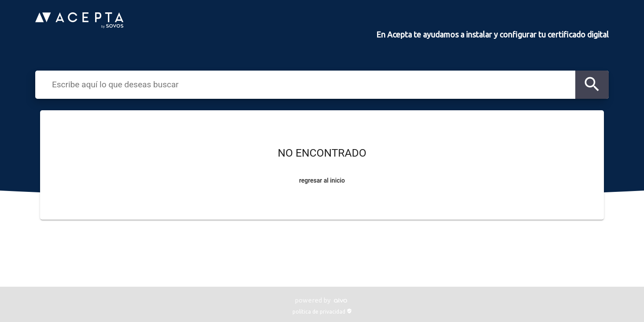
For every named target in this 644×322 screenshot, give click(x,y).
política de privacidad (322, 312)
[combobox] (311, 84)
